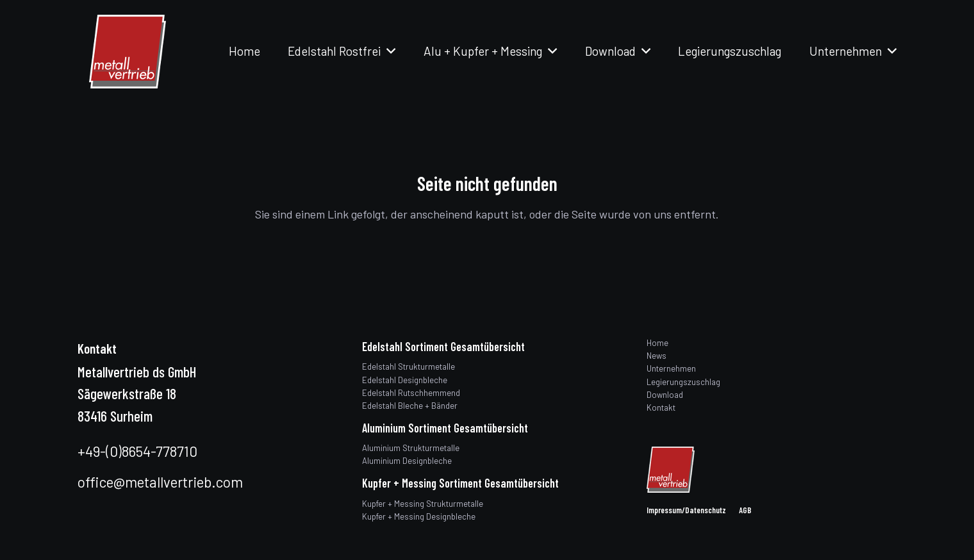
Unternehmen (671, 368)
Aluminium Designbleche (407, 461)
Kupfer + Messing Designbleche (419, 516)
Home (657, 343)
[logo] (128, 52)
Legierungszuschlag (683, 382)
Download (665, 395)
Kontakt (661, 408)
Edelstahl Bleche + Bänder (410, 406)
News (656, 356)
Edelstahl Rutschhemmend (411, 393)
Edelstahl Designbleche (405, 380)
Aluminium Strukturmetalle (411, 448)
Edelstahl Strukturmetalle (409, 366)
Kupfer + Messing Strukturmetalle (423, 504)
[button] (388, 51)
